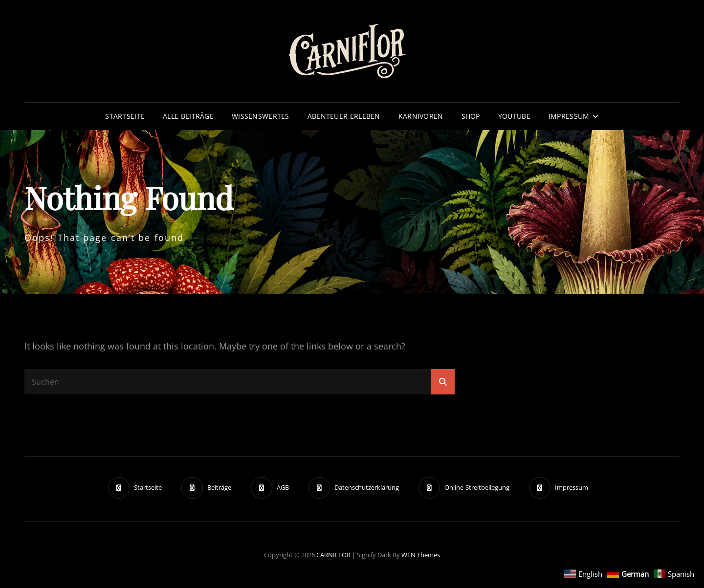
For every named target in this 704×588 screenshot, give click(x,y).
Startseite (125, 116)
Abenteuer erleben (344, 116)
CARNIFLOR (333, 555)
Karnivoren (421, 116)
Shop (471, 116)
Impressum (569, 116)
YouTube (514, 116)
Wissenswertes (261, 116)
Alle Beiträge (188, 116)
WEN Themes (421, 555)
